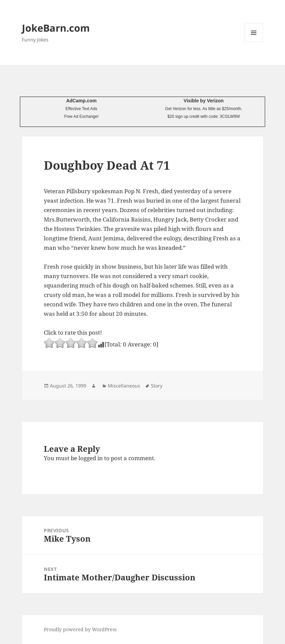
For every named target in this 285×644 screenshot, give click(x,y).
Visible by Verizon (204, 101)
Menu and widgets (254, 42)
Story (157, 386)
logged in (91, 458)
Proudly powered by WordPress (80, 629)
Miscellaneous (124, 386)
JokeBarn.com (56, 28)
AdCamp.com (81, 101)
